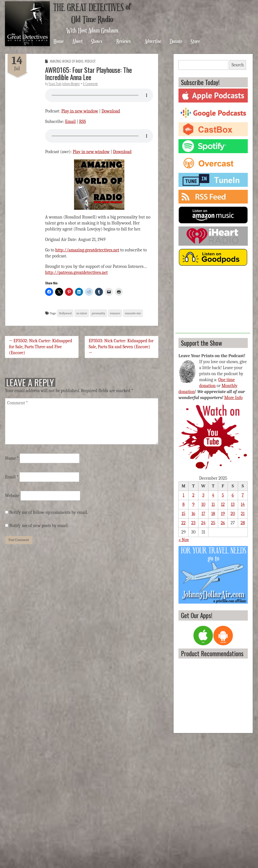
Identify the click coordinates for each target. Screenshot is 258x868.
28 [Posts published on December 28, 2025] (243, 523)
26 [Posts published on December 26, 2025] (223, 523)
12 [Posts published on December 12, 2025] (223, 504)
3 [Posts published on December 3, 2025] (203, 495)
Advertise (153, 41)
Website (12, 496)
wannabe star (133, 313)
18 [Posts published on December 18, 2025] (213, 514)
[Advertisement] (213, 302)
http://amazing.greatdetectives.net (87, 250)
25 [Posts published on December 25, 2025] (213, 523)
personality (98, 313)
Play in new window (80, 111)
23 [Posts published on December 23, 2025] (193, 523)
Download (111, 111)
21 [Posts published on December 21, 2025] (243, 514)
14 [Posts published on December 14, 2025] (243, 504)
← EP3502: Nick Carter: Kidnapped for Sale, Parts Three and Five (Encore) (41, 347)
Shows (97, 41)
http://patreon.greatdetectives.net (76, 272)
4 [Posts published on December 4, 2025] (213, 495)
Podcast (90, 61)
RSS (82, 122)
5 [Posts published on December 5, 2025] (223, 495)
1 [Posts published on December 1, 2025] (184, 495)
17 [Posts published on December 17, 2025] (203, 514)
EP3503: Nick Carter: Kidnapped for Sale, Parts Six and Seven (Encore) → (121, 347)
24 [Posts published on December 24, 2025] (203, 523)
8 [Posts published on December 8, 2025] (184, 504)
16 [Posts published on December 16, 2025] (193, 514)
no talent (82, 313)
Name (12, 458)
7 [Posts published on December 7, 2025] (243, 495)
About (78, 41)
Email (70, 122)
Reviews (124, 41)
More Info (234, 398)
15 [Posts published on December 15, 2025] (184, 514)
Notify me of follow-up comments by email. (49, 512)
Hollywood (65, 313)
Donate (176, 41)
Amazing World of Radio (67, 61)
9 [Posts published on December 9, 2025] (193, 504)
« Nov (184, 540)
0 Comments (90, 84)
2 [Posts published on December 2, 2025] (194, 495)
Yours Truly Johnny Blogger (64, 84)
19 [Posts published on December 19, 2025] (223, 514)
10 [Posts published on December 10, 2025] (203, 504)
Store (195, 41)
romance (115, 313)
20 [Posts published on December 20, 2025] (233, 514)
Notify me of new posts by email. (39, 526)
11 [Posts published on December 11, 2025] (213, 504)
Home (59, 41)
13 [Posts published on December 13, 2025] (233, 504)
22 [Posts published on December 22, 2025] (184, 523)
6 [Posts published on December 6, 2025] (233, 495)
